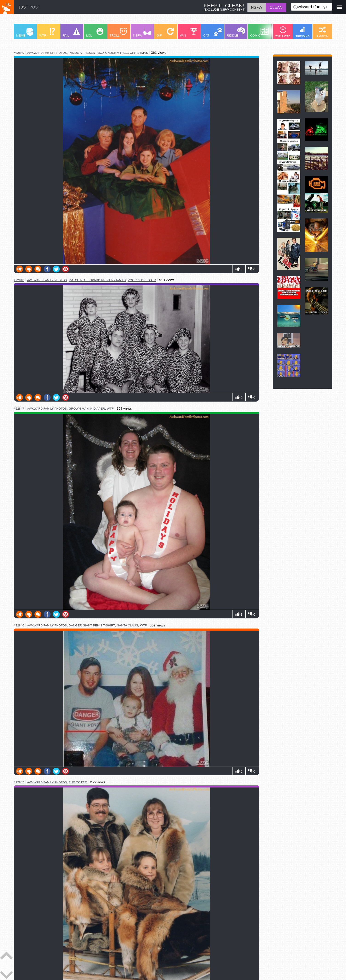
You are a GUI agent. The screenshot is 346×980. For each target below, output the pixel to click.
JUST (29, 7)
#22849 (19, 53)
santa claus (128, 625)
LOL (95, 33)
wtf (110, 409)
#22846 (19, 625)
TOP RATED (283, 32)
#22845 (19, 782)
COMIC (259, 33)
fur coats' (78, 782)
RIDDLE (236, 32)
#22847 (19, 409)
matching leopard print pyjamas (97, 280)
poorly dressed (142, 280)
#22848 (19, 280)
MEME (25, 33)
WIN (189, 33)
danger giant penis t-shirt (92, 625)
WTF (47, 33)
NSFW (142, 33)
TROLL (118, 33)
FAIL (71, 33)
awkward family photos (47, 53)
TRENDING (303, 32)
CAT (213, 33)
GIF (165, 33)
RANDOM (322, 32)
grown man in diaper (87, 409)
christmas (139, 53)
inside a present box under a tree (98, 53)
